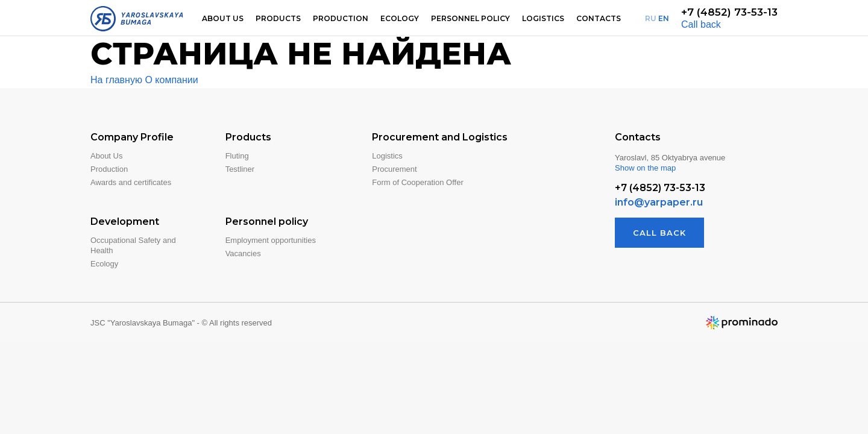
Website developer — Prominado (741, 323)
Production (341, 18)
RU (651, 18)
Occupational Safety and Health (133, 245)
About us (223, 18)
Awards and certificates (131, 182)
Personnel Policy (470, 18)
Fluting (237, 156)
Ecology (400, 18)
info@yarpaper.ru (659, 202)
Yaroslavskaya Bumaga (137, 19)
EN (664, 18)
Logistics (543, 18)
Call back (701, 24)
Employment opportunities (271, 240)
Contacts (599, 18)
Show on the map (645, 168)
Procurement (394, 169)
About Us (106, 156)
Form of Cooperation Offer (418, 182)
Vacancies (243, 253)
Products (278, 18)
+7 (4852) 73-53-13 (729, 12)
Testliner (240, 169)
